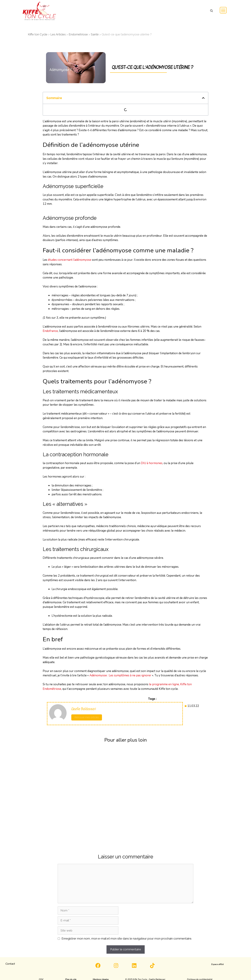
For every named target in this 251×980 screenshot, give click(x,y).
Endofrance (50, 331)
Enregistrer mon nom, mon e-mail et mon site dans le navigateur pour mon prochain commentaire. (127, 938)
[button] (212, 11)
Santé (95, 34)
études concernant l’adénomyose (70, 260)
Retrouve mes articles (87, 717)
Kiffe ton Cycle (38, 34)
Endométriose (78, 34)
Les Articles (58, 34)
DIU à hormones (152, 463)
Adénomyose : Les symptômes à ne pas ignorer (120, 675)
